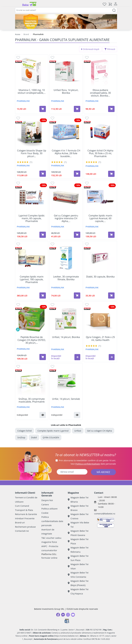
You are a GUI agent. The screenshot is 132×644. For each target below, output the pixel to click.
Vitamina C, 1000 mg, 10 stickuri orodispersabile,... (32, 92)
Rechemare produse (25, 527)
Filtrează (110, 49)
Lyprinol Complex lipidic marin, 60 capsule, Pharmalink (32, 218)
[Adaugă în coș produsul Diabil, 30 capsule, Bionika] (111, 295)
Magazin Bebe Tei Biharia (78, 500)
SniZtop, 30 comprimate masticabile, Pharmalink (32, 400)
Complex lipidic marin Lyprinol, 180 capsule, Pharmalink (32, 280)
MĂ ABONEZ (103, 472)
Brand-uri (20, 522)
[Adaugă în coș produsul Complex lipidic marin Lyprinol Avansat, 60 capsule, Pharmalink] (111, 235)
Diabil (34, 437)
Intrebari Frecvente (25, 518)
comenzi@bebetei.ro (105, 514)
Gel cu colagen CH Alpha (99, 431)
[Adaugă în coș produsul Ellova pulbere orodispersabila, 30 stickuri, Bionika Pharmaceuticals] (111, 109)
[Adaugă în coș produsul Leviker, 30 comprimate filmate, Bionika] (77, 295)
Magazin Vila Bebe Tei (79, 525)
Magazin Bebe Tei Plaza (78, 541)
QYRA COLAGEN (51, 437)
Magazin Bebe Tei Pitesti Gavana (78, 533)
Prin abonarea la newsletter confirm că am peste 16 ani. (87, 460)
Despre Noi (47, 500)
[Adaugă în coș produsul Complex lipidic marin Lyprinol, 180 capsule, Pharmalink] (43, 295)
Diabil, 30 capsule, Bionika (100, 277)
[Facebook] (58, 615)
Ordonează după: (90, 49)
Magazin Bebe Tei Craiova (78, 516)
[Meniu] (17, 4)
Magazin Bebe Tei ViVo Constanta (78, 575)
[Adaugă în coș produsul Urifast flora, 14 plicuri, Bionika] (77, 109)
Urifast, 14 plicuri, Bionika (66, 337)
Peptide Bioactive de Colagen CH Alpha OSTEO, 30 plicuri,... (32, 340)
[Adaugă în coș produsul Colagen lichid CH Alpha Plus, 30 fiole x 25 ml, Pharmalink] (111, 174)
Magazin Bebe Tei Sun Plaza (78, 558)
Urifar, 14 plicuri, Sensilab (66, 399)
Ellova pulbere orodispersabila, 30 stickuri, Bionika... (100, 93)
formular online (49, 558)
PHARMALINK (23, 101)
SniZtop (21, 437)
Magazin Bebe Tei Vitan (78, 566)
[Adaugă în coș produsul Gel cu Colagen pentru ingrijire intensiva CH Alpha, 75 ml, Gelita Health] (77, 235)
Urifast (78, 431)
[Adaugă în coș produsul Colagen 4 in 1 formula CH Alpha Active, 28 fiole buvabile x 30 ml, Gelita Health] (77, 174)
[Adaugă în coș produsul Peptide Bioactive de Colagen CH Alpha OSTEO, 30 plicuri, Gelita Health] (43, 357)
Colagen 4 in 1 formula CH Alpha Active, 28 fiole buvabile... (66, 153)
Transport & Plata (24, 510)
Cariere (45, 504)
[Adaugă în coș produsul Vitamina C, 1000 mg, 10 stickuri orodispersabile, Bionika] (43, 109)
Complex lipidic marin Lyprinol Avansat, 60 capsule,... (100, 218)
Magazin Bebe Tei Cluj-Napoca (78, 591)
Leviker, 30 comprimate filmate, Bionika (66, 278)
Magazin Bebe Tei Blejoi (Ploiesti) (78, 583)
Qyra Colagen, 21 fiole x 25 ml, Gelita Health (100, 339)
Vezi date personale (93, 464)
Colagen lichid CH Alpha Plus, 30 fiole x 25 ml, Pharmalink (100, 153)
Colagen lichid (25, 431)
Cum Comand (22, 506)
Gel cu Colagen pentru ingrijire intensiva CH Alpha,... (66, 218)
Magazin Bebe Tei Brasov (78, 508)
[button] (77, 357)
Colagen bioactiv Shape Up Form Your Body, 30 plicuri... (32, 153)
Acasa (18, 34)
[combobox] (66, 10)
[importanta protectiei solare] (66, 22)
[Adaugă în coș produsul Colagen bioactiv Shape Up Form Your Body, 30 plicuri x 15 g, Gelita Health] (43, 174)
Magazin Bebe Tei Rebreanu (78, 550)
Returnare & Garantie (26, 514)
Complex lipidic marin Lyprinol (53, 431)
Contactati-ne (22, 531)
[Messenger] (63, 615)
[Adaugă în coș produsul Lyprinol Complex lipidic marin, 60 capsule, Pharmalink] (43, 235)
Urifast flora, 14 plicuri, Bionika (66, 92)
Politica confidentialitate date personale (52, 521)
